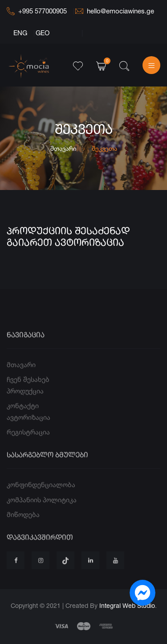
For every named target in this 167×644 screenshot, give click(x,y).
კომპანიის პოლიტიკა (42, 512)
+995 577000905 (37, 11)
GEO (43, 33)
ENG (20, 33)
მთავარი (63, 148)
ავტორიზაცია (29, 429)
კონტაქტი (23, 418)
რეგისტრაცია (28, 444)
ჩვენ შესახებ (28, 391)
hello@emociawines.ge (115, 11)
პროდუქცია (25, 403)
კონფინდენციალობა (41, 497)
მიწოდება (23, 526)
